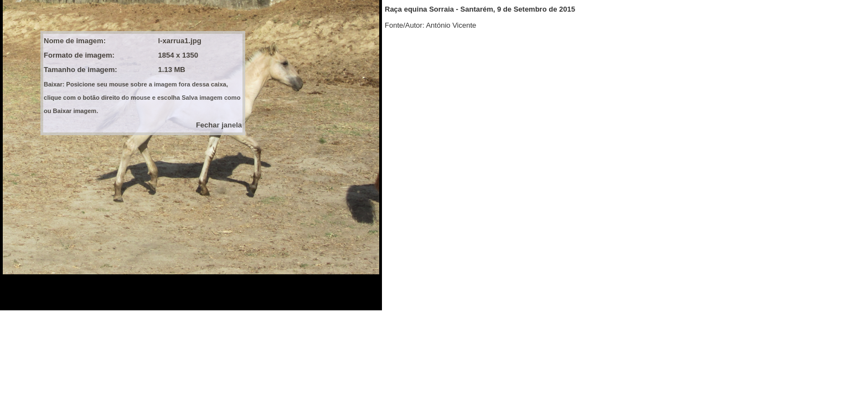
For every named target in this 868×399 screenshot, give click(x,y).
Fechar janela (219, 125)
